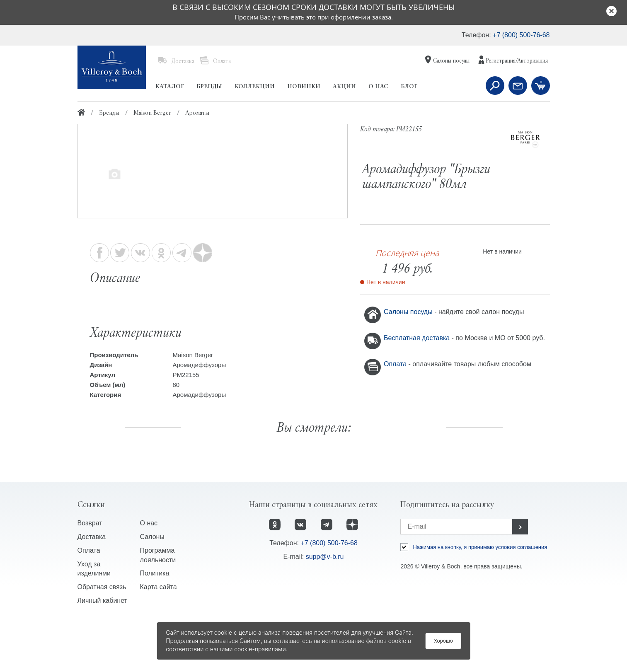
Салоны (152, 586)
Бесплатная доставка (418, 338)
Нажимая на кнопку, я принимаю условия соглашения (480, 596)
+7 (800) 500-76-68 (521, 35)
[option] (213, 172)
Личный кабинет (102, 650)
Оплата (396, 364)
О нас (149, 572)
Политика (154, 622)
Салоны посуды (409, 312)
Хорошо (443, 641)
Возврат (90, 572)
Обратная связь (102, 636)
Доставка (92, 586)
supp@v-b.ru (325, 606)
